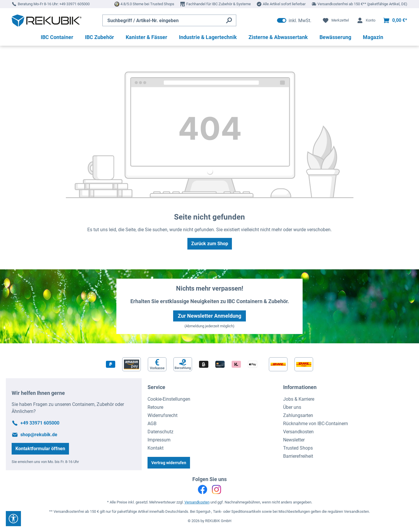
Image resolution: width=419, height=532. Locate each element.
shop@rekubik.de (39, 435)
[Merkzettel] (335, 20)
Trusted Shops (298, 448)
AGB (152, 424)
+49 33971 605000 (74, 4)
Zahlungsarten (298, 415)
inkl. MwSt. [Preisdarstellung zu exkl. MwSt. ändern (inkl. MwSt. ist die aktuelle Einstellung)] (294, 20)
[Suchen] (229, 20)
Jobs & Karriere (299, 399)
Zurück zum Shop (210, 244)
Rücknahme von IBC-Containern (316, 424)
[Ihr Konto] (366, 20)
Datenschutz (160, 432)
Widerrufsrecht (163, 415)
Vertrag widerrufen (169, 463)
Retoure (155, 407)
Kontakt (156, 448)
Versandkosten (298, 432)
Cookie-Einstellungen (169, 399)
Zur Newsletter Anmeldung (210, 316)
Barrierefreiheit (298, 456)
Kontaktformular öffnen (40, 449)
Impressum (159, 440)
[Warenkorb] (395, 20)
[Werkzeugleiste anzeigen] (13, 519)
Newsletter (294, 440)
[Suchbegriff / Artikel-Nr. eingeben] (162, 20)
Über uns (292, 407)
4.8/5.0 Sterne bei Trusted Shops (147, 4)
